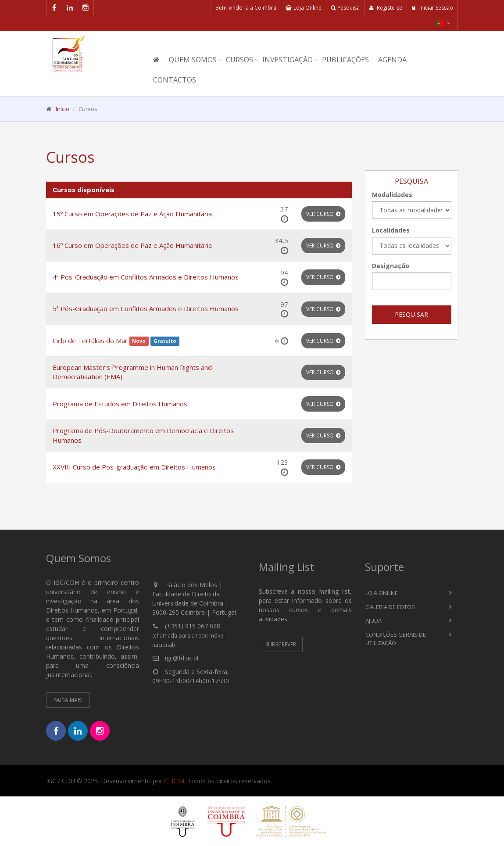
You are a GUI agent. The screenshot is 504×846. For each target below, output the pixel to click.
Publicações (345, 60)
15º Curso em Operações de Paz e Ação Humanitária (132, 214)
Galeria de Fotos (390, 607)
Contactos (175, 80)
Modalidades (392, 195)
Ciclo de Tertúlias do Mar (90, 341)
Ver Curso (323, 214)
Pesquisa (345, 8)
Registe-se (386, 8)
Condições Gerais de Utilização (396, 639)
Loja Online (304, 8)
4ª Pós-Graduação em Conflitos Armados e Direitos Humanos (146, 277)
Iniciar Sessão (432, 8)
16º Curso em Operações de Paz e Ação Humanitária (132, 245)
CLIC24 (174, 781)
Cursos (239, 60)
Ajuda (374, 620)
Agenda (392, 60)
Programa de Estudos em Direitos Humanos (120, 404)
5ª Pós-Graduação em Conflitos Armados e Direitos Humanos (146, 308)
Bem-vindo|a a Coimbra (246, 8)
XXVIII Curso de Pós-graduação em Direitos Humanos (134, 467)
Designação (391, 266)
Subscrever (281, 644)
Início (63, 109)
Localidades (391, 230)
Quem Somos (193, 60)
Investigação (288, 60)
